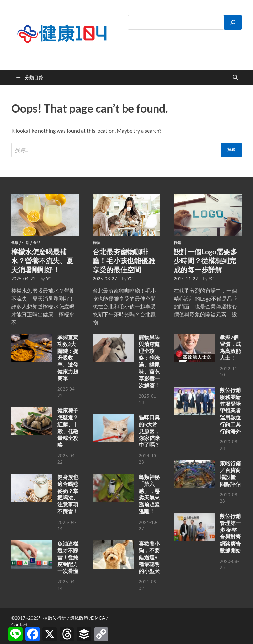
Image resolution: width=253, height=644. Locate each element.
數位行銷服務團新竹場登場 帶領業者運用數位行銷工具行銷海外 (230, 410)
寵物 (96, 243)
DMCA (98, 618)
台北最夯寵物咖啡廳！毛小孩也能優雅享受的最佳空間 (124, 261)
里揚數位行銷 (52, 618)
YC (49, 279)
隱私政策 (79, 618)
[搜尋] (233, 22)
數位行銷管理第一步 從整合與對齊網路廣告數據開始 (230, 533)
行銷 (177, 243)
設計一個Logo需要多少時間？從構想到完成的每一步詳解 (205, 261)
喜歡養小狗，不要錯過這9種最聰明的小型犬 (149, 557)
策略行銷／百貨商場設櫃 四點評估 (230, 473)
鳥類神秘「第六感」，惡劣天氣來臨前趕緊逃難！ (149, 494)
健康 (15, 243)
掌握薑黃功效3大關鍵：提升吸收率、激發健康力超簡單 (68, 358)
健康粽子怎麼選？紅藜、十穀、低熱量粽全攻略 (68, 427)
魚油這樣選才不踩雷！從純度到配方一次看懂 (68, 557)
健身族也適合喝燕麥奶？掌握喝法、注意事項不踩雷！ (68, 494)
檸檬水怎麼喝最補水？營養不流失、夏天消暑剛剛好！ (42, 261)
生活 (26, 243)
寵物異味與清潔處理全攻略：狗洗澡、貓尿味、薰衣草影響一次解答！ (149, 361)
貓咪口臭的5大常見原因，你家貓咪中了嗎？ (149, 431)
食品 (37, 243)
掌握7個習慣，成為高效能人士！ (230, 347)
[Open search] (235, 78)
